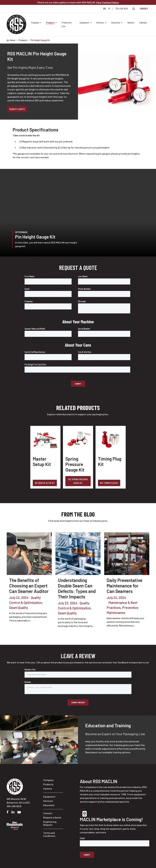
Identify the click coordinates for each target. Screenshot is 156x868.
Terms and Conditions (49, 834)
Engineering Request (50, 823)
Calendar (143, 22)
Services (100, 22)
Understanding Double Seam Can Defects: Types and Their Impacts (77, 588)
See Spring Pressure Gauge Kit (78, 481)
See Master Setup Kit (45, 483)
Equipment (84, 22)
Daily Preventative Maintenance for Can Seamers (124, 586)
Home (11, 40)
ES (109, 9)
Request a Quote (17, 109)
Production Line (66, 24)
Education (116, 22)
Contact (144, 8)
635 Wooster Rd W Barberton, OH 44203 (18, 801)
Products (50, 22)
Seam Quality (19, 608)
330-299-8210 (121, 8)
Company (35, 22)
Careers (48, 789)
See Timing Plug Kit (109, 483)
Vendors (131, 22)
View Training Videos (107, 2)
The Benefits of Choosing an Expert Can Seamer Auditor (29, 586)
